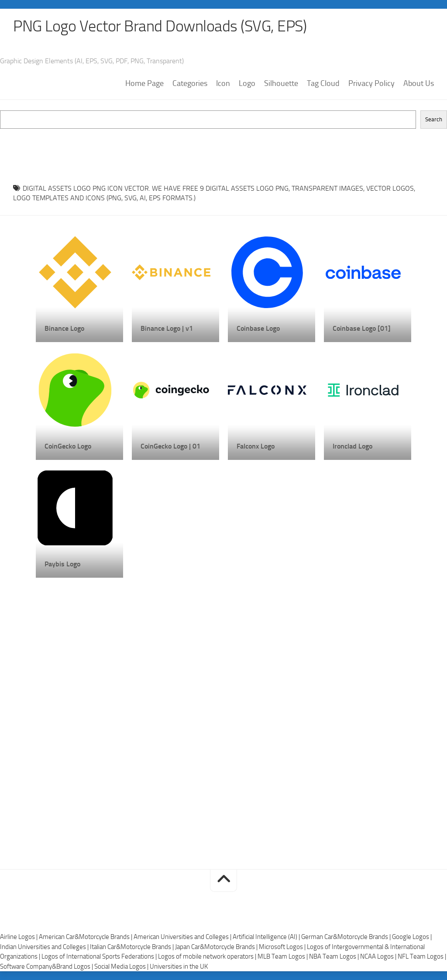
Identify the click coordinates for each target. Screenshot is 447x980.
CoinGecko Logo (68, 446)
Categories (190, 83)
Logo (247, 83)
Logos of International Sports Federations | (100, 956)
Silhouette (281, 83)
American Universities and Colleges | (183, 937)
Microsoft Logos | (283, 947)
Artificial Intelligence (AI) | (267, 937)
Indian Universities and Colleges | (45, 947)
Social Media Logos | (122, 966)
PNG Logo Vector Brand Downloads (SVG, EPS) (160, 26)
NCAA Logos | (379, 956)
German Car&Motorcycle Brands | (347, 937)
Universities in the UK (179, 966)
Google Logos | (412, 937)
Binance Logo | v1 (167, 328)
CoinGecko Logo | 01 (170, 446)
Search (434, 119)
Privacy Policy (371, 83)
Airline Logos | (19, 937)
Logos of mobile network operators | (208, 956)
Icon (223, 83)
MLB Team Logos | (283, 956)
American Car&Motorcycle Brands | (86, 937)
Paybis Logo (62, 564)
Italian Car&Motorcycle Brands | (132, 947)
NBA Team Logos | (335, 956)
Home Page (144, 83)
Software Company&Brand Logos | (47, 966)
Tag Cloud (323, 83)
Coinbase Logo (258, 328)
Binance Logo (64, 328)
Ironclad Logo (352, 446)
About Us (419, 83)
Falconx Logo (256, 446)
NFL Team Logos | (422, 956)
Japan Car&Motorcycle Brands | (217, 947)
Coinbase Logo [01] (362, 328)
